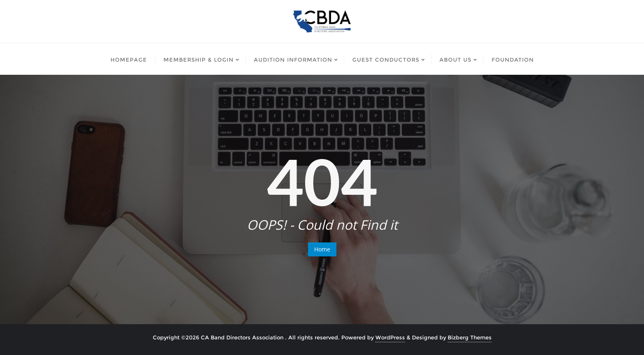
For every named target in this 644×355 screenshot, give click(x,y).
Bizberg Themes (470, 337)
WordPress (390, 337)
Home (322, 249)
